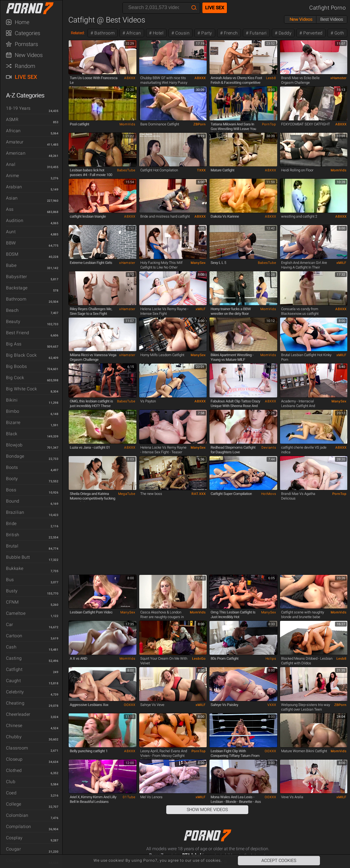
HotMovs (269, 494)
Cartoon (14, 636)
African (13, 131)
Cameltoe (16, 613)
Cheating (15, 703)
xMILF (341, 263)
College (14, 804)
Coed (11, 793)
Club (11, 782)
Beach (12, 310)
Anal (11, 164)
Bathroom (16, 299)
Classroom (17, 748)
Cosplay (14, 838)
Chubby (14, 737)
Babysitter (16, 277)
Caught (13, 681)
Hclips (271, 659)
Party (206, 33)
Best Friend (18, 333)
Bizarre (13, 423)
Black (12, 434)
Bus (10, 580)
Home (22, 22)
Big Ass (14, 344)
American (16, 153)
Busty (12, 591)
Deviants (269, 448)
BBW (11, 243)
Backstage (17, 288)
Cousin (182, 33)
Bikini (12, 400)
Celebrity (15, 692)
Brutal (12, 546)
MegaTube (127, 494)
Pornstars (26, 44)
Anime (13, 176)
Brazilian (15, 512)
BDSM (12, 254)
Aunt (11, 232)
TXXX (201, 170)
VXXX (272, 705)
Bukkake (15, 568)
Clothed (14, 770)
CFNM (12, 602)
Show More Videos (207, 810)
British (13, 535)
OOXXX (130, 705)
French (230, 33)
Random (25, 66)
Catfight (14, 669)
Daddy (284, 33)
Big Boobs (17, 366)
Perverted (312, 33)
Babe (11, 265)
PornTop (269, 124)
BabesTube (126, 170)
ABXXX (130, 78)
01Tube (129, 797)
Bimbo (13, 411)
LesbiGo (199, 659)
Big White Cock (21, 389)
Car (10, 625)
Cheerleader (18, 714)
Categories (27, 33)
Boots (12, 467)
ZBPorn (199, 124)
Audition (15, 220)
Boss (11, 490)
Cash (11, 647)
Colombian (17, 815)
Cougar (13, 849)
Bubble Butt (18, 557)
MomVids (127, 124)
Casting (14, 658)
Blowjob (14, 445)
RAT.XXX (199, 494)
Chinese (14, 726)
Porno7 (34, 8)
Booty (12, 479)
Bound (13, 501)
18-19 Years (18, 108)
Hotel (157, 33)
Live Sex (26, 77)
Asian (12, 198)
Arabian (14, 187)
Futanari (258, 33)
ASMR (12, 119)
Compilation (19, 827)
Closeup (14, 759)
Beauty (13, 321)
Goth (339, 33)
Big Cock (15, 378)
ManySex (198, 263)
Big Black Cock (21, 355)
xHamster (338, 78)
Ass (10, 209)
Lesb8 (271, 78)
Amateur (15, 142)
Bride (11, 524)
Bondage (15, 456)
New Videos (29, 55)
